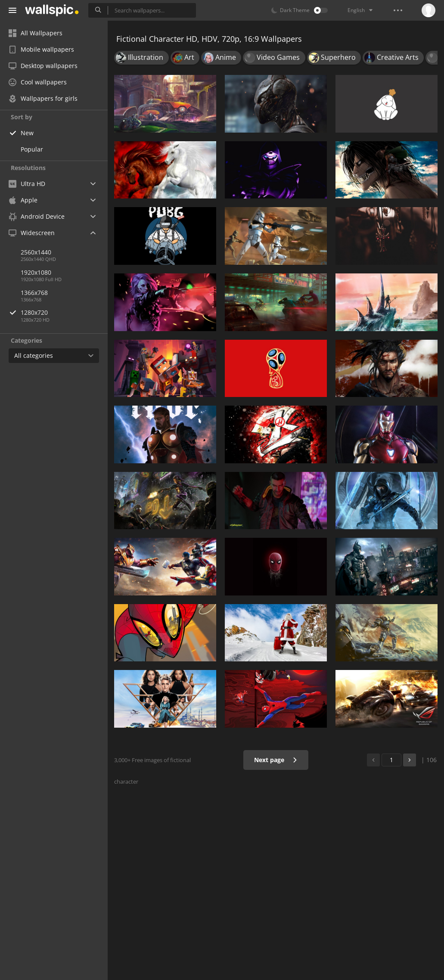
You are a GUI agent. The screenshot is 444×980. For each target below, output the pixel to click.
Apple (23, 200)
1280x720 (64, 312)
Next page (276, 760)
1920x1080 (36, 272)
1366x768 (34, 293)
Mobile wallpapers (41, 49)
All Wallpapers (36, 33)
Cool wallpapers (38, 82)
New (27, 133)
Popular (32, 149)
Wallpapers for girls (43, 98)
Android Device (37, 217)
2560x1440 (36, 252)
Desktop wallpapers (43, 66)
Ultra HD (27, 184)
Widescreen (32, 233)
